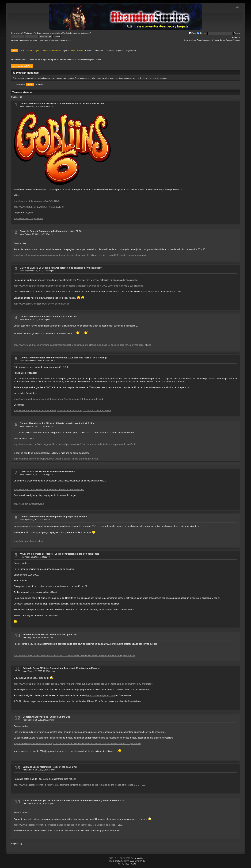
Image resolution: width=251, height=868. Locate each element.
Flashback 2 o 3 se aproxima (62, 316)
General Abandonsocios (33, 103)
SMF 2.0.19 (114, 858)
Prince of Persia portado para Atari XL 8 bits (71, 423)
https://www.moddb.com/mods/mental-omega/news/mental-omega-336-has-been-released (58, 399)
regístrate (56, 33)
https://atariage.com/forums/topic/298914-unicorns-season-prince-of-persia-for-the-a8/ (56, 459)
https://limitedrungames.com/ (101, 695)
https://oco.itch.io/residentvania (29, 504)
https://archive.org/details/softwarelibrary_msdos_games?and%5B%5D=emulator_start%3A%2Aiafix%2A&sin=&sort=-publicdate (77, 743)
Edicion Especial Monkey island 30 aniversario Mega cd (71, 668)
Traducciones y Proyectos (36, 800)
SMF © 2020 (125, 858)
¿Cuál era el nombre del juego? (37, 554)
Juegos (202, 33)
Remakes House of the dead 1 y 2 (59, 767)
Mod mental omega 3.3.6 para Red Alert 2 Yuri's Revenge (77, 358)
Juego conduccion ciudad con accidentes (77, 554)
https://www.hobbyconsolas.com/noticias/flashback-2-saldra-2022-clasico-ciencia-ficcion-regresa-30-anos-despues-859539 (74, 655)
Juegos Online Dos (60, 717)
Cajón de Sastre (28, 231)
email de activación (81, 33)
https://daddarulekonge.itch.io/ (28, 541)
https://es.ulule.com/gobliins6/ (28, 218)
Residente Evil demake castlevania (57, 471)
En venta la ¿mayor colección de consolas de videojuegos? (70, 268)
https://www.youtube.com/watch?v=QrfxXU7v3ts (37, 201)
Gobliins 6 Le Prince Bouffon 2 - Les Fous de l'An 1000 (76, 103)
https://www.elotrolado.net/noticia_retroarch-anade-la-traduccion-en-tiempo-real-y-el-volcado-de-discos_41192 (68, 825)
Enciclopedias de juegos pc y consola (67, 517)
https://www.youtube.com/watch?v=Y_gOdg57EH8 (39, 207)
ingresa (46, 33)
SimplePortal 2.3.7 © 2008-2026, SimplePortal (127, 861)
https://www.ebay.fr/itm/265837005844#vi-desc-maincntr (41, 304)
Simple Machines (138, 858)
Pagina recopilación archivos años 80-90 (60, 231)
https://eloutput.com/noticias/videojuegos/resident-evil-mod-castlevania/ (49, 489)
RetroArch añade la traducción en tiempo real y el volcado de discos (88, 800)
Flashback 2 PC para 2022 (64, 634)
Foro (192, 33)
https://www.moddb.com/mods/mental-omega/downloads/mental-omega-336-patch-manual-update (62, 411)
